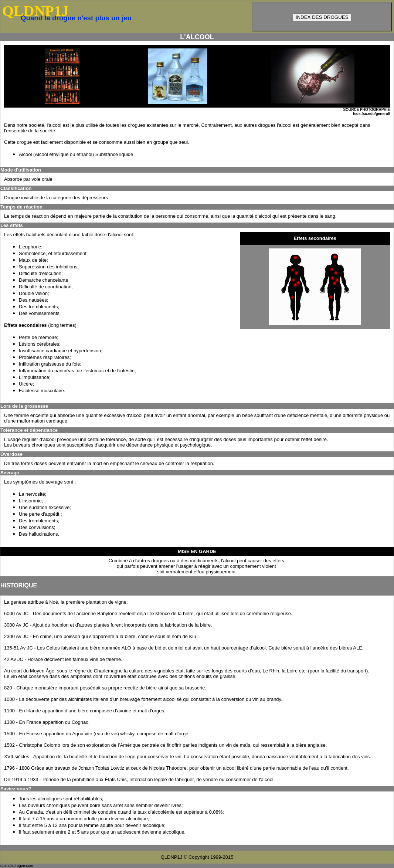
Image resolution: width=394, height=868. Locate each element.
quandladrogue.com (17, 866)
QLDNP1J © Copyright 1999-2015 (197, 857)
